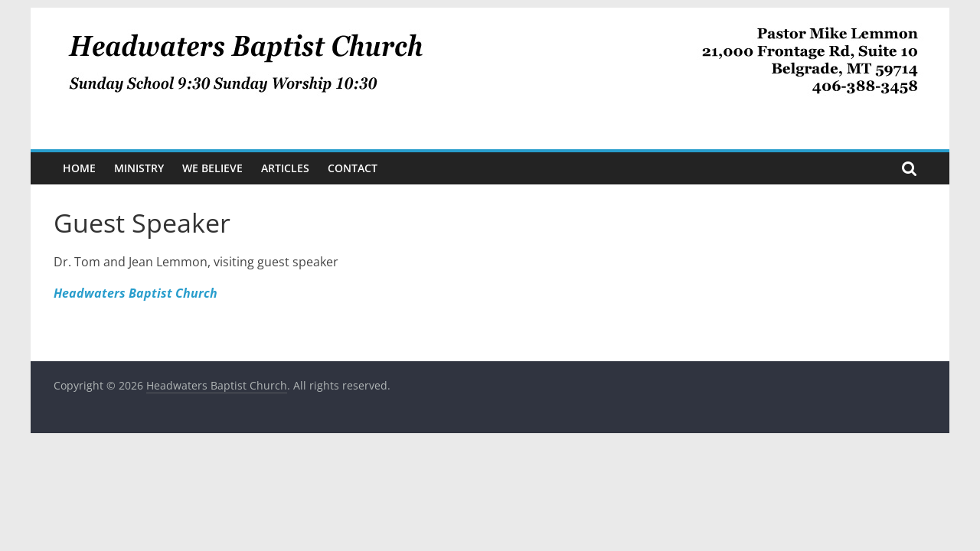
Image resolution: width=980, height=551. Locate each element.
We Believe (212, 168)
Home (79, 168)
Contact (353, 168)
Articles (285, 168)
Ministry (139, 168)
